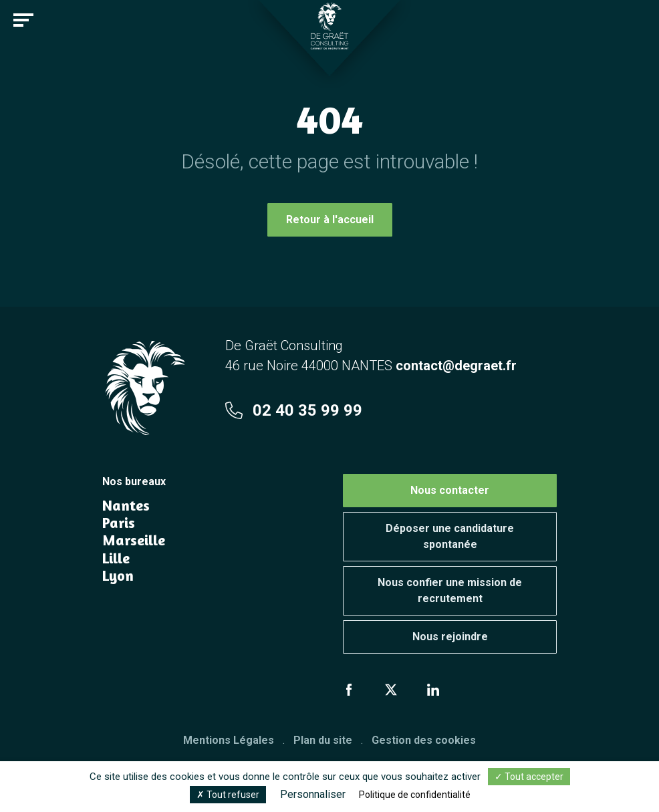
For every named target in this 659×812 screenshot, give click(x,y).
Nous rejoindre (450, 637)
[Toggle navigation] (23, 20)
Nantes (126, 505)
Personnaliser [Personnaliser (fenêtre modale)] (313, 794)
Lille (116, 558)
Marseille (134, 540)
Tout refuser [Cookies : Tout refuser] (228, 795)
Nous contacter (450, 490)
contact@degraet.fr (456, 366)
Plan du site (323, 740)
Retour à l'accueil (330, 220)
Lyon (118, 575)
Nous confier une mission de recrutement (450, 590)
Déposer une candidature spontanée (450, 536)
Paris (119, 523)
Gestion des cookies (424, 740)
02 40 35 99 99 (294, 410)
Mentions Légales (229, 740)
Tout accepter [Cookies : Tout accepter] (529, 777)
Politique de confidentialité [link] (415, 795)
